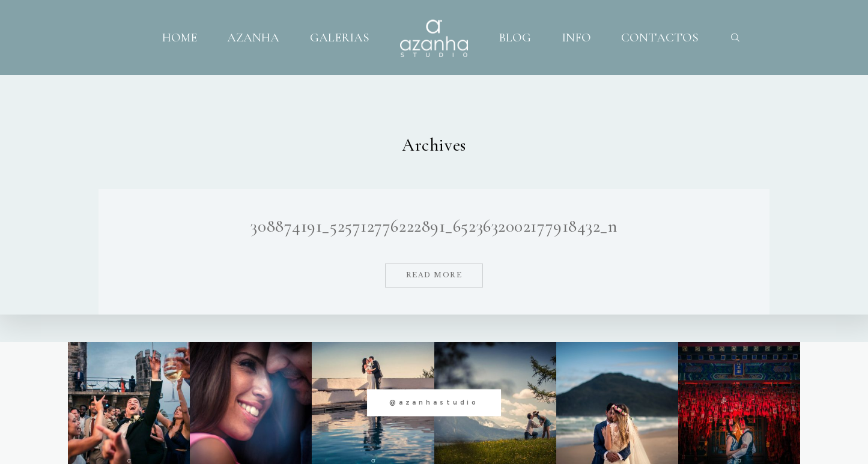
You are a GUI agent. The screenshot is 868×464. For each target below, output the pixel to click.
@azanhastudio (434, 402)
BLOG (515, 37)
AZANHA (253, 37)
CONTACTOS (660, 37)
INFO (576, 37)
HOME (180, 37)
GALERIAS (340, 37)
